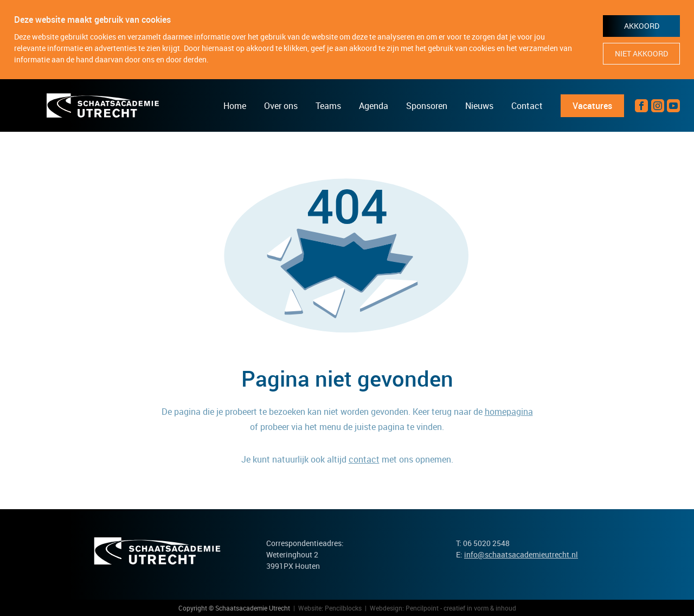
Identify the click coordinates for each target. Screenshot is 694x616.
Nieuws (479, 106)
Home (235, 106)
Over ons (281, 106)
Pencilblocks (343, 608)
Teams (328, 106)
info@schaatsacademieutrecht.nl (521, 554)
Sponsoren (427, 106)
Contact (527, 106)
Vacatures (592, 106)
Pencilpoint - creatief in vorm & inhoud (461, 608)
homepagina (509, 412)
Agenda (374, 106)
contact (364, 459)
